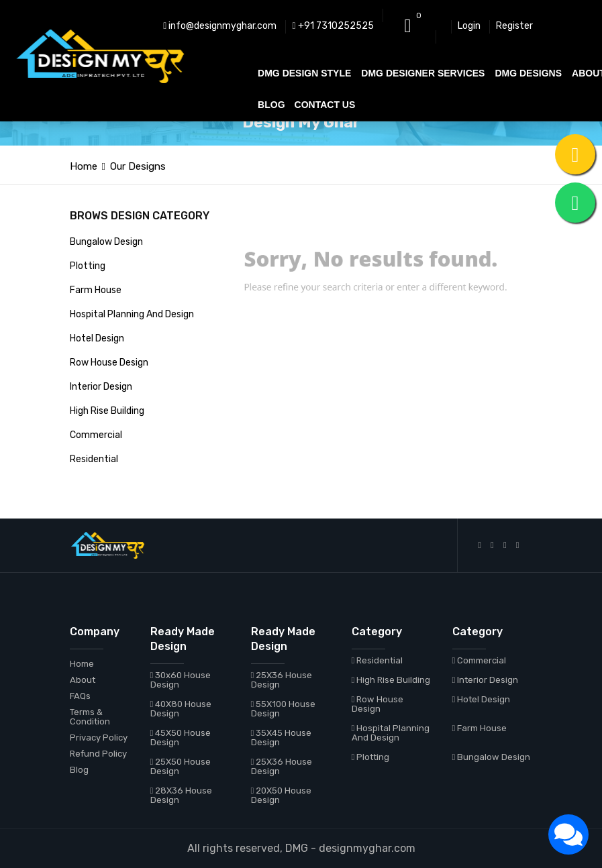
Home (84, 166)
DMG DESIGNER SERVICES (423, 73)
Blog (79, 770)
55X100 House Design (284, 709)
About (83, 680)
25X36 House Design (282, 680)
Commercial (96, 435)
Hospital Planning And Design (132, 314)
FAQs (80, 696)
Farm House (96, 290)
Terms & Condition (90, 717)
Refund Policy (98, 754)
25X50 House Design (181, 766)
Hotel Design (97, 338)
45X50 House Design (181, 738)
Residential (94, 459)
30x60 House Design (181, 680)
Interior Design (101, 387)
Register (514, 26)
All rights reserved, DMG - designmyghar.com (301, 848)
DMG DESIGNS (528, 73)
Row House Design (109, 363)
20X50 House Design (282, 795)
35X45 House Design (282, 738)
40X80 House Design (181, 709)
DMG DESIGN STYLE (304, 73)
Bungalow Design (106, 242)
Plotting (88, 266)
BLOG (271, 105)
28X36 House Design (182, 795)
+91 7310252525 (333, 26)
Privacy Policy (99, 738)
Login (469, 26)
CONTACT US (325, 105)
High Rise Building (107, 411)
